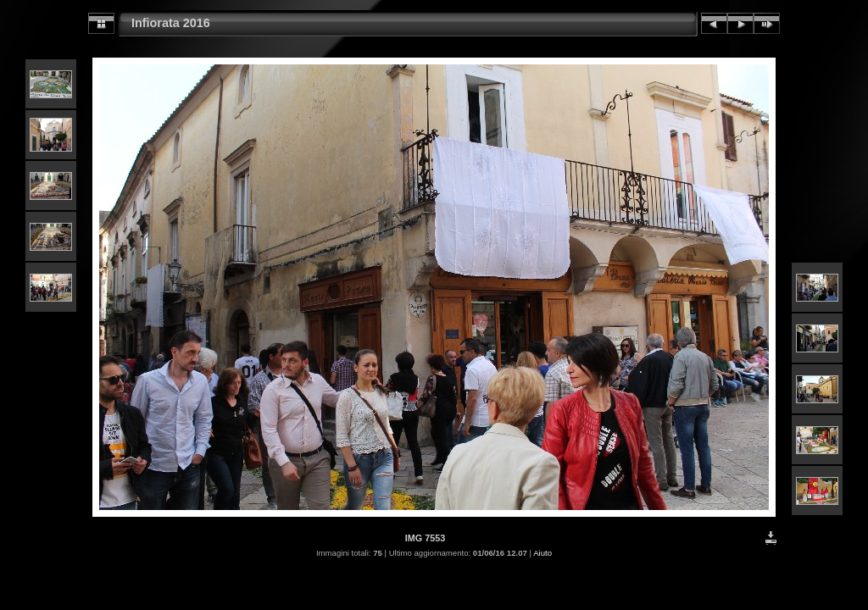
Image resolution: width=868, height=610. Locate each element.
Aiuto (542, 553)
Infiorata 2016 (171, 23)
